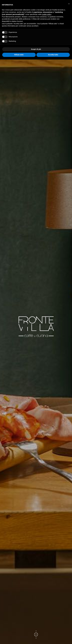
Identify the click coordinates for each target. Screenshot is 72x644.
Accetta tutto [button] (53, 55)
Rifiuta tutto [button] (19, 55)
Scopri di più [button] (36, 49)
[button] (69, 4)
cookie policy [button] (47, 14)
